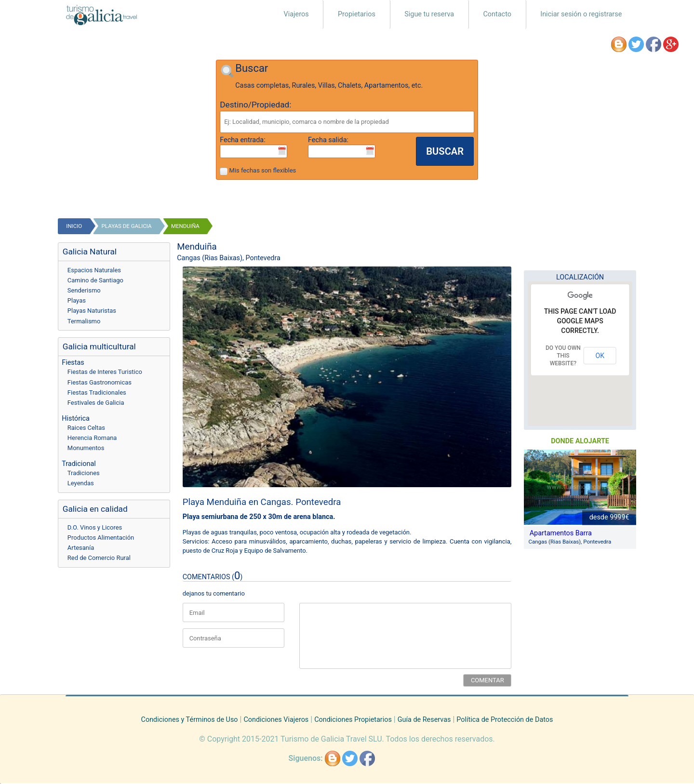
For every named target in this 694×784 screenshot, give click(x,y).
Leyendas (81, 483)
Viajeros (296, 14)
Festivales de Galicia (96, 403)
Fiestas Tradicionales (97, 392)
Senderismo (84, 290)
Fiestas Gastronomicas (100, 382)
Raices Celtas (86, 428)
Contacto (497, 14)
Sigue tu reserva (429, 14)
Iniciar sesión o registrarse (581, 14)
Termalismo (84, 321)
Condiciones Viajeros (276, 720)
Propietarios (357, 14)
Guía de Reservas (424, 720)
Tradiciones (84, 473)
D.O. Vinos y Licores (95, 527)
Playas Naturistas (92, 311)
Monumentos (86, 448)
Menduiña (185, 226)
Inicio (74, 226)
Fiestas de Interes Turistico (105, 372)
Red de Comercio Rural (99, 558)
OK (600, 356)
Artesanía (81, 548)
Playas (77, 300)
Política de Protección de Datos (505, 720)
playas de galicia (127, 226)
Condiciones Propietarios (353, 720)
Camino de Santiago (95, 280)
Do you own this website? (563, 356)
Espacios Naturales (94, 270)
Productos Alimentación (101, 538)
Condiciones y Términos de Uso (190, 720)
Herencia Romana (92, 438)
